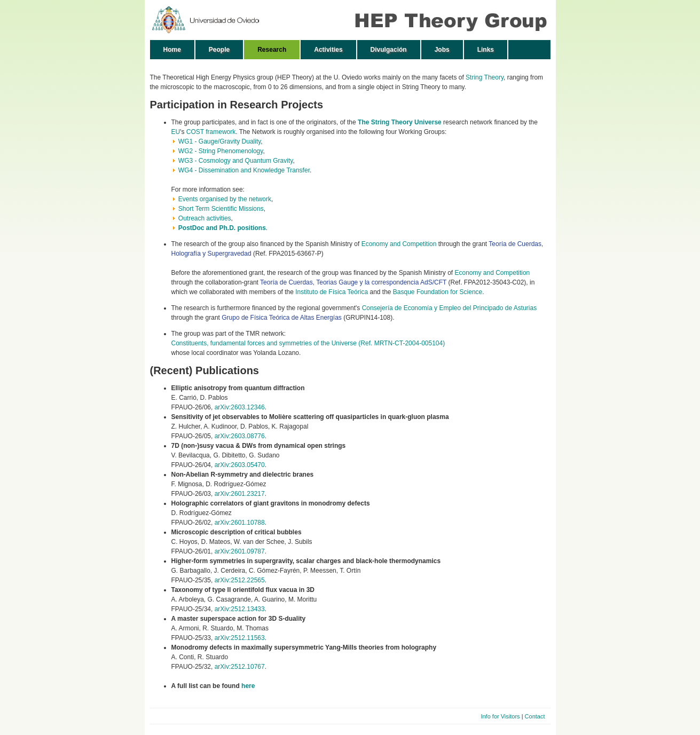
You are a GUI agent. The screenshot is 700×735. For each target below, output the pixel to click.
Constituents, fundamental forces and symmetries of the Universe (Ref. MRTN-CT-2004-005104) (308, 343)
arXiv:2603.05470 (240, 465)
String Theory (485, 77)
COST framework (211, 132)
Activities (328, 50)
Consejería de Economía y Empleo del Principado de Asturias (450, 308)
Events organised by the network (225, 199)
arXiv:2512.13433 (240, 609)
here (248, 686)
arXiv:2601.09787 (240, 551)
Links (486, 50)
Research (272, 50)
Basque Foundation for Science (438, 292)
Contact (535, 716)
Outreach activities (205, 218)
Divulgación (389, 50)
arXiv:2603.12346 (240, 407)
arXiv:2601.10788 (240, 523)
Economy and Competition (399, 244)
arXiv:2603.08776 (240, 436)
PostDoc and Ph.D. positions (222, 228)
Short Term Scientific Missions (221, 209)
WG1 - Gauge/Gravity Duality (220, 141)
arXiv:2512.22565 (240, 580)
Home (172, 50)
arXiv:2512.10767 (240, 667)
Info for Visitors (500, 716)
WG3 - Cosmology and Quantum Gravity (236, 161)
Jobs (442, 50)
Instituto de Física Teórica (332, 292)
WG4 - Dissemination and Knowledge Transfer (244, 170)
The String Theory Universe (400, 122)
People (219, 50)
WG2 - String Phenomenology (221, 151)
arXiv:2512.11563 (240, 638)
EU (176, 132)
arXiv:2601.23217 (240, 494)
